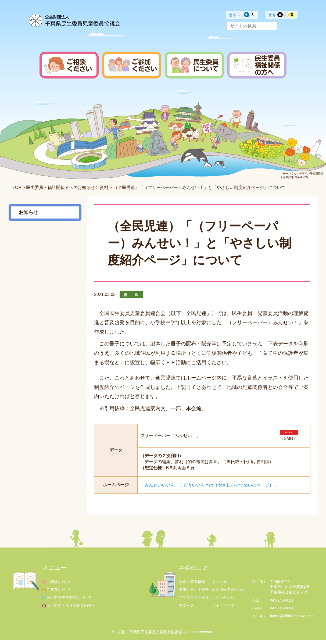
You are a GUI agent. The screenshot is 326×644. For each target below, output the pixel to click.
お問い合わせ (223, 601)
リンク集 (219, 585)
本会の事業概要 (192, 585)
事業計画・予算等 (194, 593)
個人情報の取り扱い (229, 593)
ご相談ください (60, 585)
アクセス (187, 609)
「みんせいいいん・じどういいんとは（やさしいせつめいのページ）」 (209, 489)
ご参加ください (60, 593)
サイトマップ (223, 609)
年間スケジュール (194, 601)
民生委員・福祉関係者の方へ (71, 609)
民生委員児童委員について (69, 601)
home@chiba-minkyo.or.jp (292, 620)
